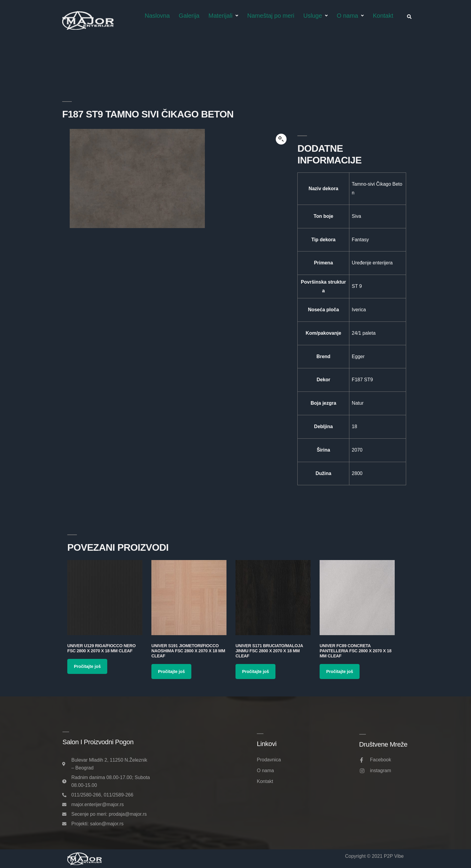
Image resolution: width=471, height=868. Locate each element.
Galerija (189, 16)
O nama (350, 16)
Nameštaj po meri (271, 16)
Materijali (223, 16)
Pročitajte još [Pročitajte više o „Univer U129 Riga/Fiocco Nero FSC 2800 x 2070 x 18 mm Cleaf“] (87, 666)
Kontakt (383, 16)
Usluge (316, 16)
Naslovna (157, 16)
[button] (281, 139)
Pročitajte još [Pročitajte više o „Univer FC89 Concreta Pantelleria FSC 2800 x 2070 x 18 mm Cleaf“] (340, 672)
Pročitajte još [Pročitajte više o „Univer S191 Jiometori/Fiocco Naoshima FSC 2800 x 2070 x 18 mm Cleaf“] (171, 672)
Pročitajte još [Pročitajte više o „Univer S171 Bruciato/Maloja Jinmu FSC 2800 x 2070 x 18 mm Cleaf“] (255, 672)
